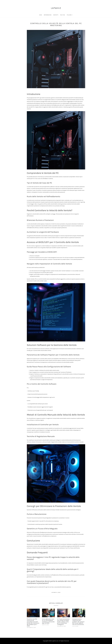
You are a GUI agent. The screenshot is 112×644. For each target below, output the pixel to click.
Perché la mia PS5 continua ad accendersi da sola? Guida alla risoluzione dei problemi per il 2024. (33, 622)
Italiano (69, 15)
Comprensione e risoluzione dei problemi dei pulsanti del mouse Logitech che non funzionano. (78, 622)
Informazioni (48, 15)
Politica (63, 15)
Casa (41, 15)
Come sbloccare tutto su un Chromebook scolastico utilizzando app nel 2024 (48, 621)
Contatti (56, 15)
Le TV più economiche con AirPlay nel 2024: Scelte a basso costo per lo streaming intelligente (63, 622)
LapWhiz (56, 8)
